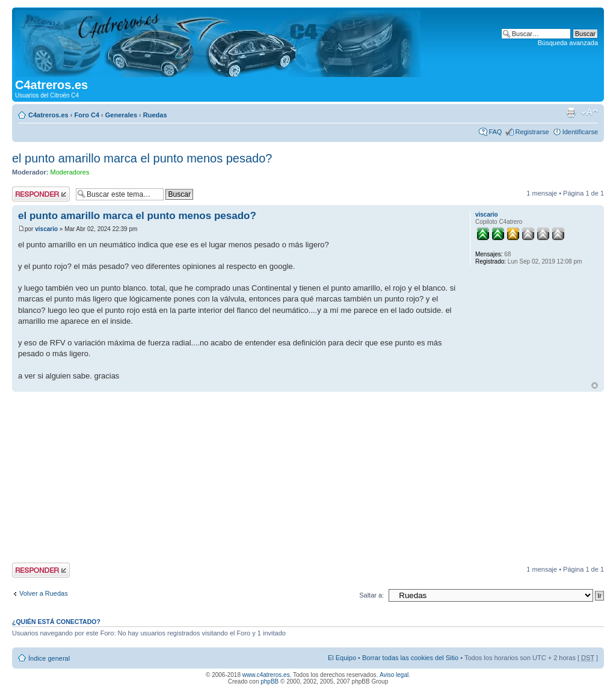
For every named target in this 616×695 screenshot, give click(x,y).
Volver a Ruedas (44, 593)
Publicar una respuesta (41, 194)
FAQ (495, 132)
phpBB (269, 681)
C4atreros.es (48, 115)
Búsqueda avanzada (568, 43)
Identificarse (580, 132)
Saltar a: (371, 595)
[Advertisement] (308, 478)
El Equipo (342, 658)
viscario (46, 229)
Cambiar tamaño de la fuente (589, 113)
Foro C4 (87, 115)
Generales (121, 115)
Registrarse (532, 132)
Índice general (49, 658)
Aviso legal (394, 675)
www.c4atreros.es (266, 675)
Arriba (595, 385)
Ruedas (155, 115)
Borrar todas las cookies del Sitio (410, 658)
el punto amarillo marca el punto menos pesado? (142, 158)
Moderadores (70, 172)
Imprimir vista (571, 113)
